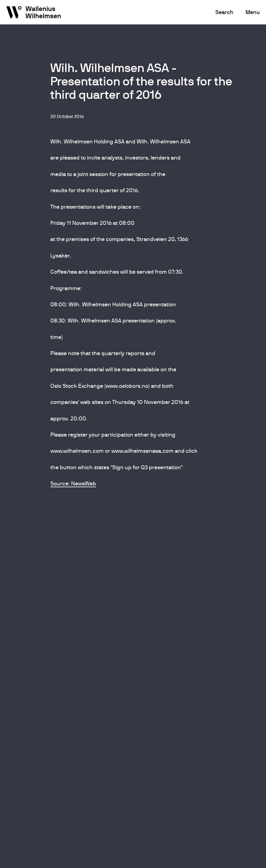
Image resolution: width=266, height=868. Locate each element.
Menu (253, 12)
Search (224, 12)
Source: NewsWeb (73, 483)
